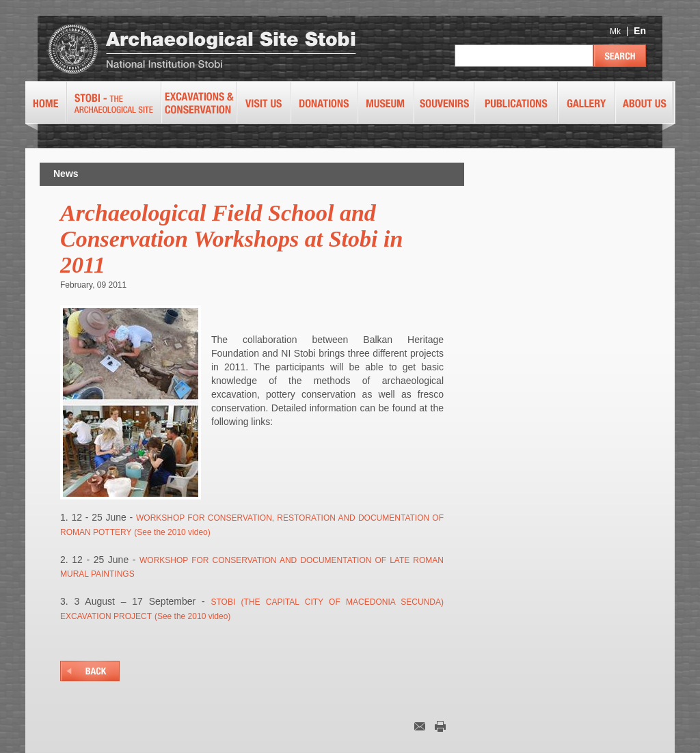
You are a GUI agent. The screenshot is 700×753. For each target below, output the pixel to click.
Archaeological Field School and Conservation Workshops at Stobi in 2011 (231, 239)
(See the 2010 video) (172, 532)
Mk (615, 31)
